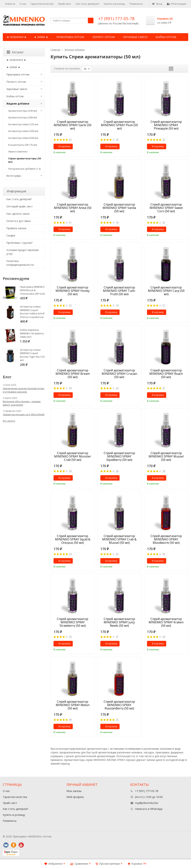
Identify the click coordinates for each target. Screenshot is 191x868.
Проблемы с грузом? (19, 243)
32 (164, 140)
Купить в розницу (115, 4)
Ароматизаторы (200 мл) (23, 117)
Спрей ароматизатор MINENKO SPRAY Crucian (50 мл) (119, 374)
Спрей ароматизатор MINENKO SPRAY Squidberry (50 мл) (119, 456)
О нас (23, 4)
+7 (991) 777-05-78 (116, 18)
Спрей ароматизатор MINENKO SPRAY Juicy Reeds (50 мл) (119, 622)
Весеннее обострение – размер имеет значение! (22, 403)
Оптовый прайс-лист (19, 206)
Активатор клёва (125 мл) (23, 124)
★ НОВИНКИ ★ (17, 37)
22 (70, 140)
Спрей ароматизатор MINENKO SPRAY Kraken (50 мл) (166, 622)
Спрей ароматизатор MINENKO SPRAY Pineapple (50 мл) (166, 125)
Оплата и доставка (18, 221)
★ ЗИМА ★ (41, 37)
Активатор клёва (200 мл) (23, 131)
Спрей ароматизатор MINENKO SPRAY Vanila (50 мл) (119, 208)
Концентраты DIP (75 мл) (23, 145)
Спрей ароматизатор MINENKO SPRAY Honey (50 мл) (73, 291)
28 (117, 471)
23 (117, 140)
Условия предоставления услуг (22, 252)
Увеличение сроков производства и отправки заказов (24, 390)
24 (117, 388)
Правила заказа (16, 228)
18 (70, 554)
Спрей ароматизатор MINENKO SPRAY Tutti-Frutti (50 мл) (119, 291)
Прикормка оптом (70, 37)
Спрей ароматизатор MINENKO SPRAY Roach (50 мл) (166, 374)
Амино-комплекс (18, 151)
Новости (10, 4)
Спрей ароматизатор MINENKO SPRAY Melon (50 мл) (73, 705)
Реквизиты (136, 4)
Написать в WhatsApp (149, 809)
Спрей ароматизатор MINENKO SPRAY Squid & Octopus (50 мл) (73, 539)
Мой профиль (75, 797)
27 (164, 306)
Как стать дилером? (88, 4)
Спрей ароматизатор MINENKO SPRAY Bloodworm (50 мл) (166, 539)
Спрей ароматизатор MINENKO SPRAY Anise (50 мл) (73, 208)
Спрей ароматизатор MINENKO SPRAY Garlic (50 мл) (73, 125)
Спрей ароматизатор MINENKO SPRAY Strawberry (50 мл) (73, 622)
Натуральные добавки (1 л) (24, 169)
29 (70, 388)
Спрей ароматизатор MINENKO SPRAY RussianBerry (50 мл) (119, 705)
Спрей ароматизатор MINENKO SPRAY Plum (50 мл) (119, 125)
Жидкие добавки (18, 104)
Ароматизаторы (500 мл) (23, 111)
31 (70, 223)
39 (164, 637)
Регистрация (176, 4)
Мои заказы (74, 791)
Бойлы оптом (166, 37)
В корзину (62, 146)
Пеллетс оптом (104, 37)
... (184, 37)
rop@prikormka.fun (147, 803)
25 (164, 223)
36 (70, 471)
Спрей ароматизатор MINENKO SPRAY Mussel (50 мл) (166, 456)
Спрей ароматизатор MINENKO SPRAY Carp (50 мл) (166, 291)
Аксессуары (14, 176)
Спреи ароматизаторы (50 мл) (25, 160)
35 (164, 554)
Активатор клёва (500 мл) (23, 138)
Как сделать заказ (18, 214)
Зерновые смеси (135, 37)
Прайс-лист (65, 4)
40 (70, 720)
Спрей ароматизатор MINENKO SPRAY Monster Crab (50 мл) (73, 456)
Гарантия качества (42, 4)
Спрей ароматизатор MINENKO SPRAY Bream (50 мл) (73, 374)
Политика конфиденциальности (20, 263)
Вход (157, 4)
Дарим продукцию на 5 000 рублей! (24, 414)
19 (117, 223)
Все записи (9, 421)
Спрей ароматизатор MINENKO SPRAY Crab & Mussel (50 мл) (119, 539)
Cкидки (11, 235)
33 (70, 306)
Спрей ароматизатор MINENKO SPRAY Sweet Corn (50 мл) (166, 208)
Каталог (15, 52)
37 (164, 388)
